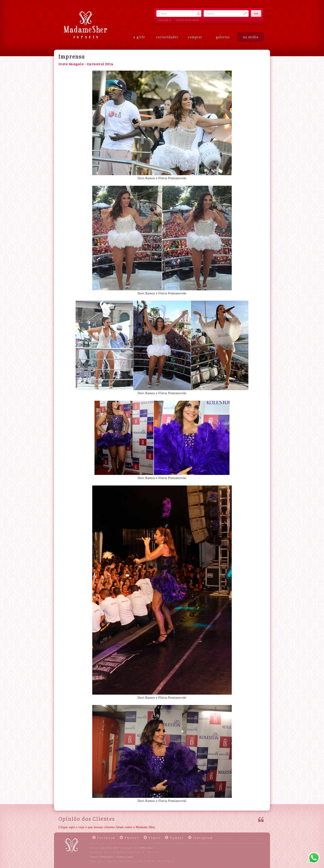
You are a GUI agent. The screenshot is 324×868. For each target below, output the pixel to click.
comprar (195, 37)
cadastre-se (164, 20)
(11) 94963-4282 (144, 848)
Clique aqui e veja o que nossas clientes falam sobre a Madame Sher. (107, 827)
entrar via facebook (187, 20)
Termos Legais (125, 857)
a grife (139, 37)
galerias (223, 37)
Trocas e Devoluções (102, 857)
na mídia (251, 37)
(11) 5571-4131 (110, 848)
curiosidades (167, 37)
